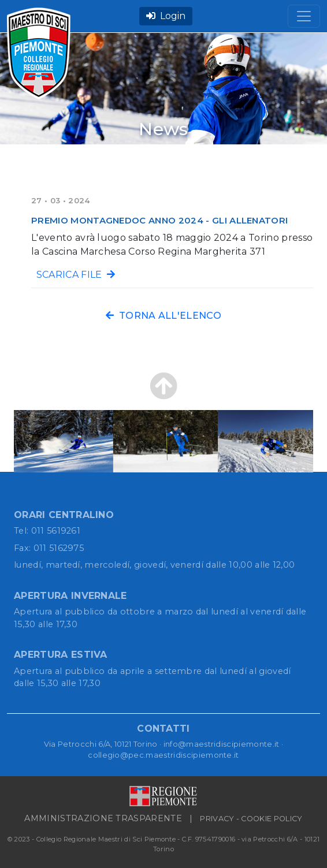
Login (166, 16)
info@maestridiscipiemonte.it (222, 744)
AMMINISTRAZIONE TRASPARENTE (103, 818)
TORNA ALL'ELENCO (163, 316)
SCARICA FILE (73, 275)
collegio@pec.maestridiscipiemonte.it (163, 755)
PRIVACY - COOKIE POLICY (251, 819)
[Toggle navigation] (304, 16)
